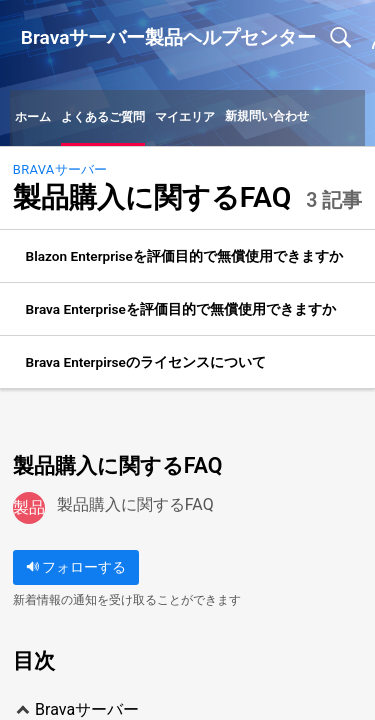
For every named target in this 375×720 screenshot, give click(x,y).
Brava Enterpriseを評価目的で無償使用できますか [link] (181, 309)
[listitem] (187, 256)
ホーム (33, 117)
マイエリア (185, 117)
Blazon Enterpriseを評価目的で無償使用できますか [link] (184, 256)
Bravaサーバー (60, 169)
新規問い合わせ (267, 116)
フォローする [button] (76, 567)
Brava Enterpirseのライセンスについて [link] (146, 362)
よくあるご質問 (103, 117)
